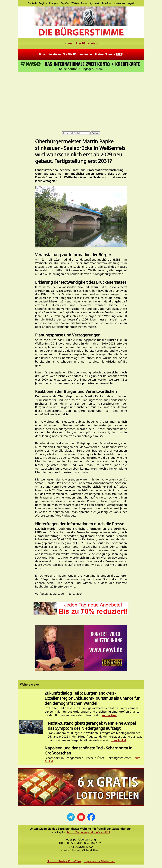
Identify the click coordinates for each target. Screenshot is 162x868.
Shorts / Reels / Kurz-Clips (64, 861)
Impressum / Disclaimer (99, 861)
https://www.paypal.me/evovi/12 (89, 832)
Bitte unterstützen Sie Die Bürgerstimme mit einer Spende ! (81, 54)
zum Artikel (109, 715)
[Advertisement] (81, 96)
